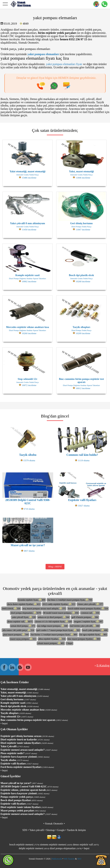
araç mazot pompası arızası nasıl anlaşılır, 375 (44, 608)
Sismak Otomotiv (54, 824)
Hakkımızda (57, 859)
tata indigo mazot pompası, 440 (52, 626)
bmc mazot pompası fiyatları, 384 (84, 639)
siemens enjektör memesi (56, 844)
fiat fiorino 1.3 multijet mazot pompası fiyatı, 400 (54, 635)
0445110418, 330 (11, 608)
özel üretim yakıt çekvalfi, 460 (85, 626)
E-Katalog (103, 665)
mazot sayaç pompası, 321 (23, 639)
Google (61, 830)
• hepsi (70, 643)
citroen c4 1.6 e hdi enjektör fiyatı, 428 (53, 621)
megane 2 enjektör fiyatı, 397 (88, 621)
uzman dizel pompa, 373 (23, 626)
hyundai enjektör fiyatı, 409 (32, 600)
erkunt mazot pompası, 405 (51, 643)
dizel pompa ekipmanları (66, 848)
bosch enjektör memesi (24, 844)
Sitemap (51, 830)
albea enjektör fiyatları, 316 (52, 639)
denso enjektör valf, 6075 (20, 621)
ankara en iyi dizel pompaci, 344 (54, 617)
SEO (79, 859)
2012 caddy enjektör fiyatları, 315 (59, 604)
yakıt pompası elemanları (43, 54)
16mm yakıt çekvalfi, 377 (90, 604)
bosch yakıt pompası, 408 (95, 630)
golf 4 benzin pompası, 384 (85, 617)
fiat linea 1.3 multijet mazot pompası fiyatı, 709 (70, 600)
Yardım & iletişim (76, 830)
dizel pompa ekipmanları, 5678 (26, 613)
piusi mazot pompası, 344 (16, 635)
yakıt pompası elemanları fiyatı (64, 64)
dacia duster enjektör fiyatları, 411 (24, 604)
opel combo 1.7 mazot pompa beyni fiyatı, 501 (58, 630)
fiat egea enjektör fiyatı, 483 (93, 635)
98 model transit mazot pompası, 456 (61, 613)
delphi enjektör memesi (34, 848)
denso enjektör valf (86, 844)
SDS (25, 830)
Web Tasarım (69, 859)
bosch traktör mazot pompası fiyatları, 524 (88, 608)
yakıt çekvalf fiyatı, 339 (24, 617)
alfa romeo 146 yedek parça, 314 (18, 630)
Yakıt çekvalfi (37, 830)
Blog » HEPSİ (55, 567)
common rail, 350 (90, 613)
